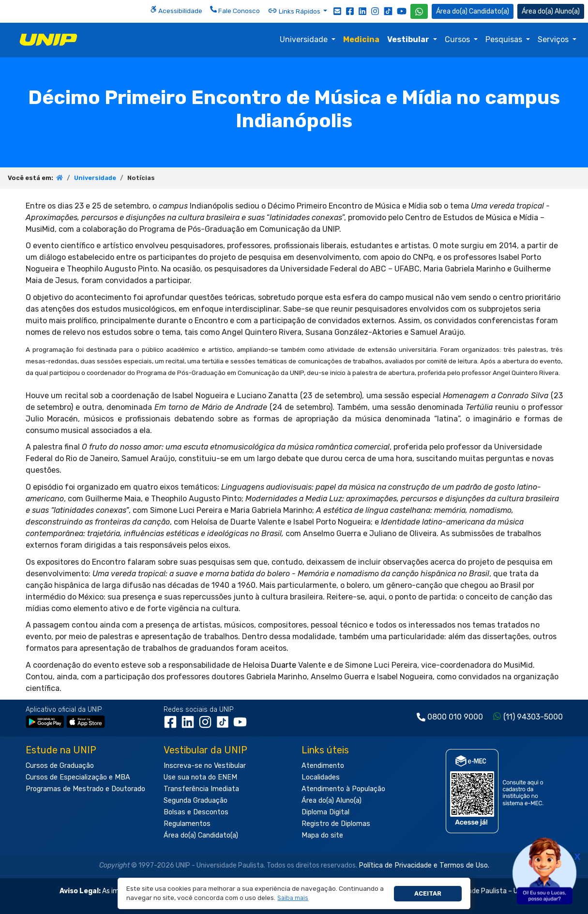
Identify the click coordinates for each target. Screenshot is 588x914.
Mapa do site (322, 835)
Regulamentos (187, 824)
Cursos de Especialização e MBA (78, 777)
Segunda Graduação (196, 801)
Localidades (321, 777)
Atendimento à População (343, 789)
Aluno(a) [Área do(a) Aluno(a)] (551, 11)
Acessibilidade (176, 10)
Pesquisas (505, 39)
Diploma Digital (325, 812)
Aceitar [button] (428, 893)
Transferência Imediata (201, 789)
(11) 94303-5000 (533, 717)
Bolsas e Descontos (196, 812)
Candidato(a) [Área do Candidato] (473, 11)
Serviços (554, 39)
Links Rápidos (295, 11)
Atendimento (323, 766)
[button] (293, 898)
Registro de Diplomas (336, 824)
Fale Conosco (235, 10)
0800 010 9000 (455, 717)
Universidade (305, 39)
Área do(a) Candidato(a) (201, 835)
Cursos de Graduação (60, 766)
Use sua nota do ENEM (200, 777)
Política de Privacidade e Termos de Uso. (424, 865)
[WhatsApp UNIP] (419, 11)
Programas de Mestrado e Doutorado (85, 789)
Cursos (458, 39)
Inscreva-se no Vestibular (205, 766)
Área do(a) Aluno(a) (332, 801)
